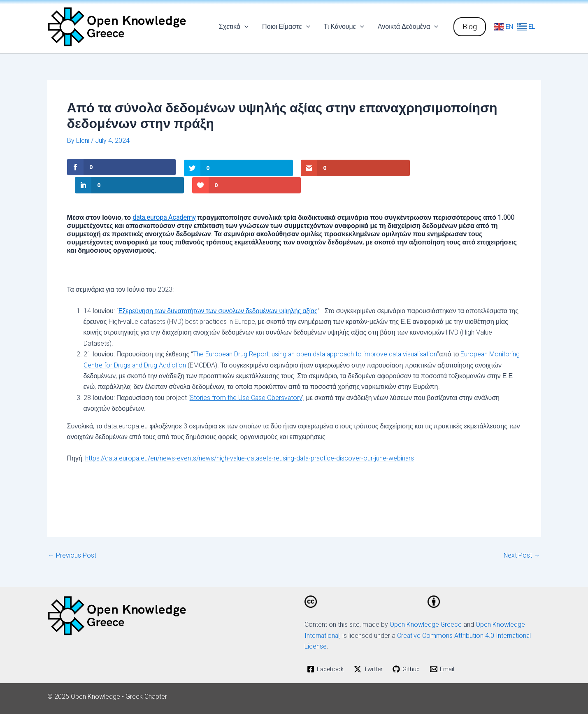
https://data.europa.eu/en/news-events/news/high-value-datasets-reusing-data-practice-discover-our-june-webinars (252, 440)
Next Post (522, 537)
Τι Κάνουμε (344, 27)
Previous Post (72, 537)
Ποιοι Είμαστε (287, 27)
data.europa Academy (165, 199)
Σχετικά (235, 27)
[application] (246, 27)
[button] (470, 27)
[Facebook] (327, 651)
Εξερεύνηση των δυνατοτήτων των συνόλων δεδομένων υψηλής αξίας (220, 292)
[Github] (411, 651)
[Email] (448, 651)
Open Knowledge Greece (426, 606)
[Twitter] (372, 651)
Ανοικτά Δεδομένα (408, 27)
